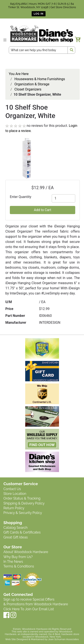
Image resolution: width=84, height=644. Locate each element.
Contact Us (12, 489)
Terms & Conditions (19, 566)
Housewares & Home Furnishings (40, 79)
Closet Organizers (28, 89)
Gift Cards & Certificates (22, 532)
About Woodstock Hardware (26, 552)
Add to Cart (43, 210)
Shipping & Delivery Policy (24, 503)
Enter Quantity (21, 197)
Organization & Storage (32, 84)
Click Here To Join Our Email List (29, 609)
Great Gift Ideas (16, 537)
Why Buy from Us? (18, 557)
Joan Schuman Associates (63, 639)
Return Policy (14, 508)
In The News (13, 562)
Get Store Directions (63, 7)
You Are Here (19, 74)
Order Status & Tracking (22, 498)
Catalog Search (15, 528)
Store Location (15, 494)
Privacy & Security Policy (23, 513)
